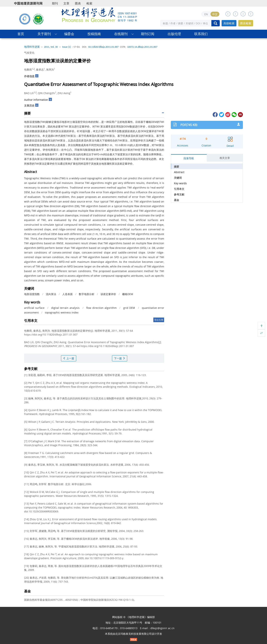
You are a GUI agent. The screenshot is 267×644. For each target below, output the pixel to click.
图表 (78, 3)
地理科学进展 (32, 47)
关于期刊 (44, 34)
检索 (89, 3)
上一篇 (69, 358)
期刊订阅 (148, 34)
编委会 (69, 34)
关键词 (178, 178)
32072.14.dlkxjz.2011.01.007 (142, 47)
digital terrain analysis (65, 308)
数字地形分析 (87, 294)
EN (206, 14)
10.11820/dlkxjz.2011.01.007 (103, 47)
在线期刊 (121, 34)
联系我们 (201, 34)
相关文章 (225, 158)
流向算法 (51, 294)
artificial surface (34, 308)
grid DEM (129, 308)
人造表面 (67, 294)
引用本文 (179, 189)
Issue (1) (67, 47)
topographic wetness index (62, 312)
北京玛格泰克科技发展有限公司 (133, 634)
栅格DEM (128, 294)
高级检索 (229, 23)
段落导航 (189, 158)
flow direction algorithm (101, 308)
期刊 (55, 3)
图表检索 (246, 23)
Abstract (179, 172)
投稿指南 (94, 34)
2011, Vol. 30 (51, 47)
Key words (180, 183)
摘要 (177, 167)
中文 (215, 14)
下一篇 (120, 358)
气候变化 (29, 53)
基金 (177, 200)
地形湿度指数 (32, 294)
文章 (66, 3)
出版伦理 (174, 34)
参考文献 (179, 194)
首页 (21, 34)
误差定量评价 (108, 294)
